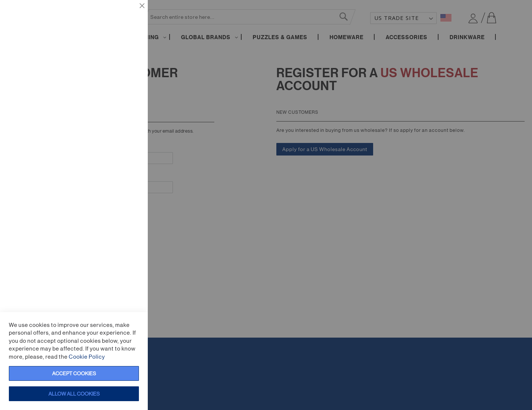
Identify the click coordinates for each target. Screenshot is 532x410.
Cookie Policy (87, 357)
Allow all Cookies (74, 394)
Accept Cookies (74, 373)
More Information (120, 76)
